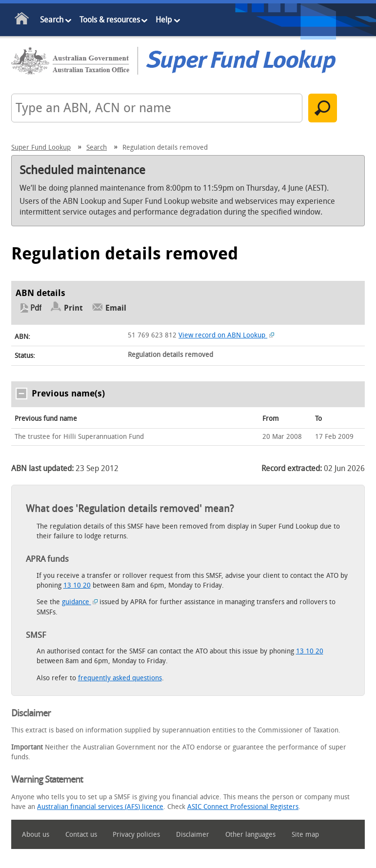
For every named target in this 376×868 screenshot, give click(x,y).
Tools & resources (110, 20)
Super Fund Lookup (41, 148)
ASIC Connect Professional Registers (243, 807)
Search (52, 20)
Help (164, 20)
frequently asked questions (120, 678)
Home (22, 20)
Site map (305, 835)
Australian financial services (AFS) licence (100, 807)
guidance (80, 602)
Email (116, 308)
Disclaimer (193, 835)
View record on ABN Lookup (226, 335)
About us (36, 835)
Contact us (81, 835)
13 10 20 (77, 585)
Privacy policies (136, 835)
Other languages (250, 835)
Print (73, 308)
